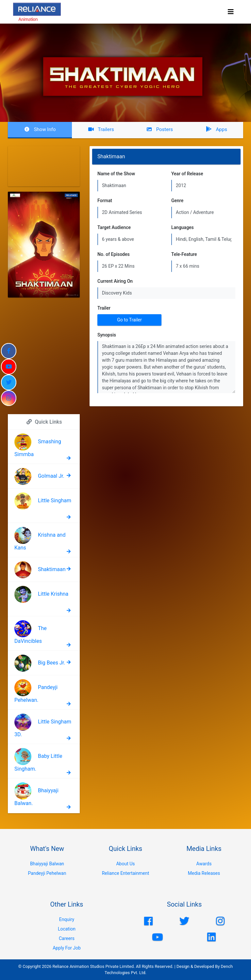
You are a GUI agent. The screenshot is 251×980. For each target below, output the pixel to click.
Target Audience (114, 227)
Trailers (101, 129)
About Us (125, 864)
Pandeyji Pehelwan (47, 873)
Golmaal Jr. (51, 476)
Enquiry (67, 919)
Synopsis (107, 335)
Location (67, 929)
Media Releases (204, 873)
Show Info (40, 129)
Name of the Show (116, 174)
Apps (216, 129)
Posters (159, 129)
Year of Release (187, 174)
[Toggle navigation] (231, 12)
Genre (177, 201)
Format (105, 201)
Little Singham (55, 500)
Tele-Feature (184, 254)
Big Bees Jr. (51, 663)
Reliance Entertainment (126, 873)
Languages (183, 227)
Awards (204, 864)
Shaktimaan (52, 569)
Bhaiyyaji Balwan (47, 864)
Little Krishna (53, 594)
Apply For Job (67, 948)
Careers (67, 938)
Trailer (104, 308)
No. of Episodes (114, 254)
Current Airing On (115, 281)
